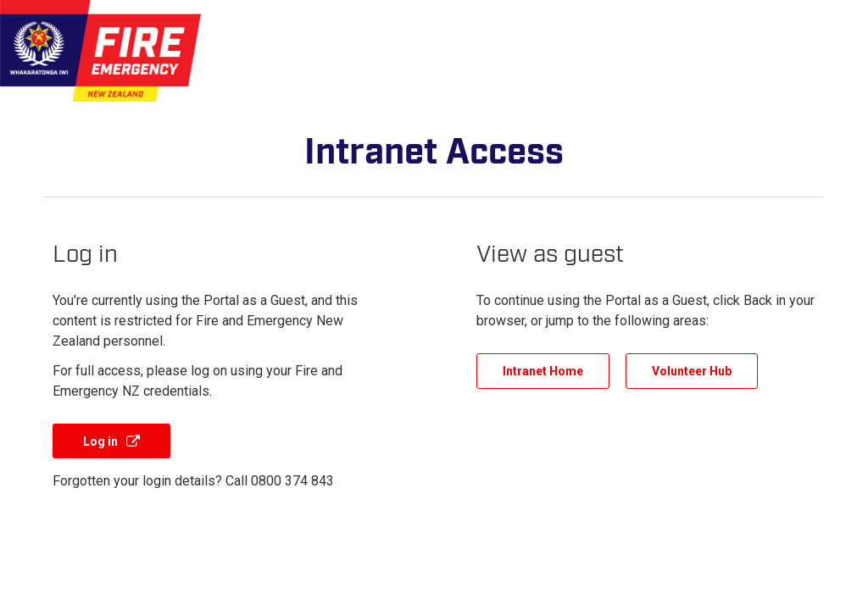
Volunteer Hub (692, 371)
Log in (102, 441)
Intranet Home (543, 371)
